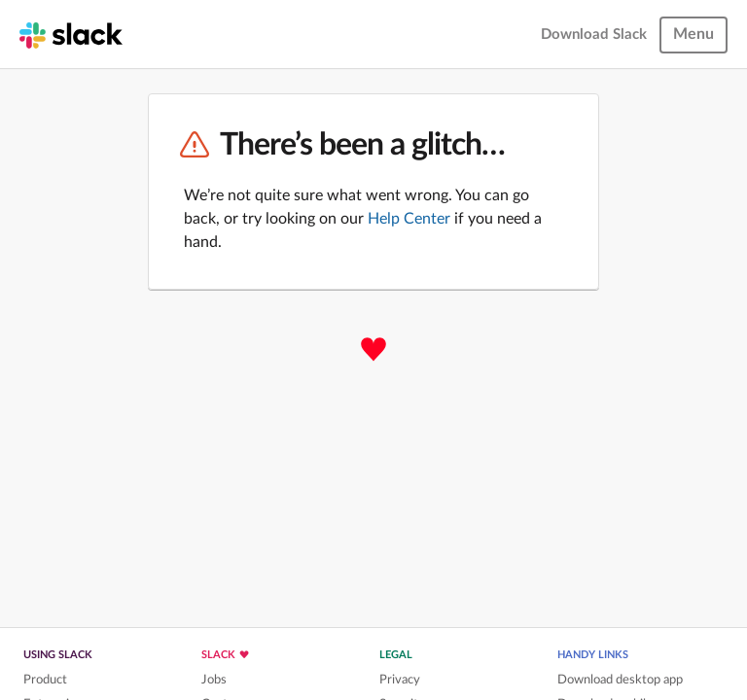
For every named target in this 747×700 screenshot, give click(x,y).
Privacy (400, 680)
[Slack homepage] (71, 34)
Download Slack (594, 35)
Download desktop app (620, 680)
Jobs (214, 680)
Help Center (409, 219)
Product (45, 680)
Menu (694, 34)
